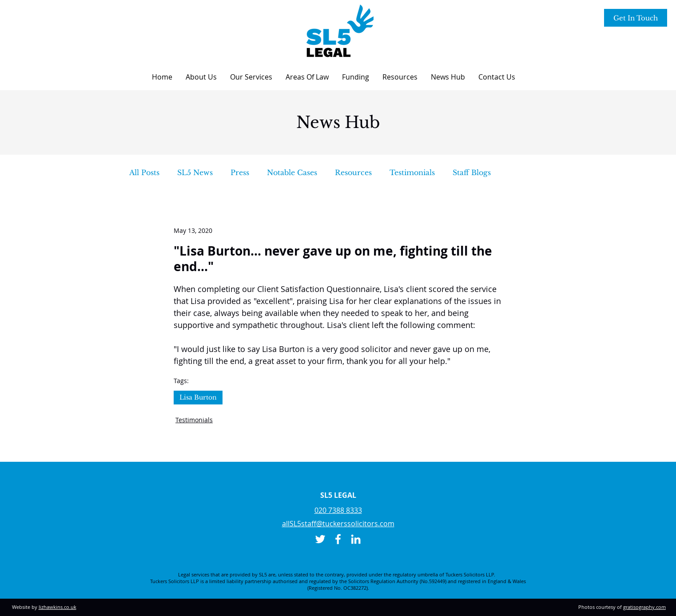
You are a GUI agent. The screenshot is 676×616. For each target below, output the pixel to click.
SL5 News (195, 172)
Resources (353, 172)
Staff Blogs (472, 172)
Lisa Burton (198, 397)
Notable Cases (292, 172)
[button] (201, 77)
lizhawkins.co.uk (58, 607)
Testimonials (412, 172)
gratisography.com (644, 607)
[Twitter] (320, 539)
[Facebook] (338, 539)
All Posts (144, 172)
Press (240, 172)
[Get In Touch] (636, 18)
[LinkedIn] (356, 539)
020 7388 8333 (338, 510)
